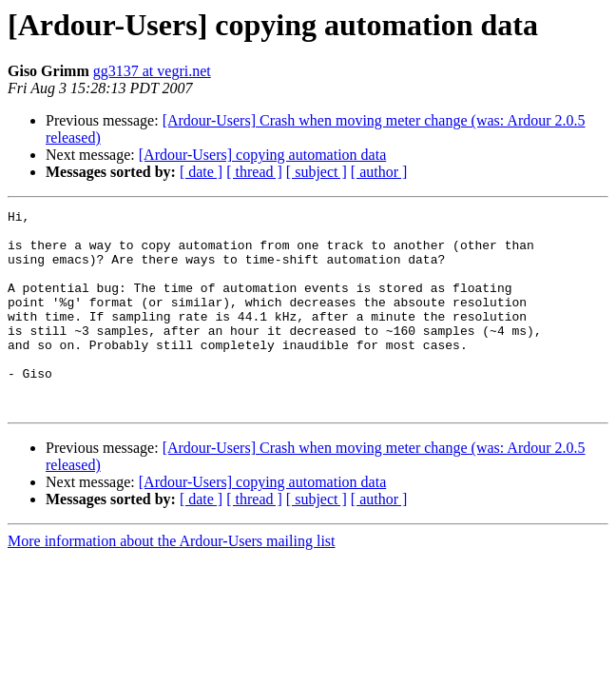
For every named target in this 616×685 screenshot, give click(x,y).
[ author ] (379, 172)
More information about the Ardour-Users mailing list (172, 581)
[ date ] (201, 172)
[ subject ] (317, 172)
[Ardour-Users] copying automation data (263, 155)
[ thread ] (254, 172)
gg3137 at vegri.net (152, 71)
